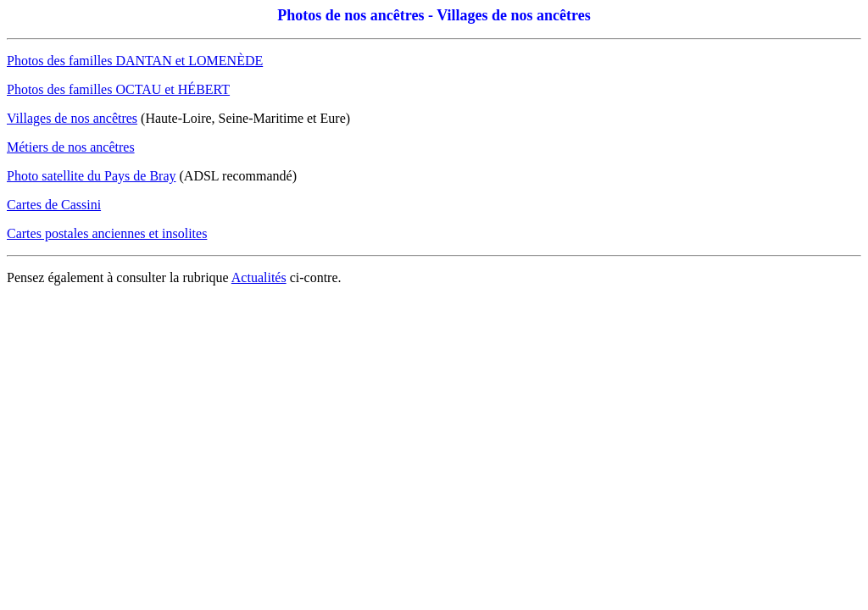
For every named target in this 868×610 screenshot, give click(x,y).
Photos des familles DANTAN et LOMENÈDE (135, 61)
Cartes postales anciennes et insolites (107, 233)
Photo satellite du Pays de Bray (92, 176)
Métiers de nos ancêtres (71, 147)
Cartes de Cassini (54, 205)
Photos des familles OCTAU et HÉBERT (118, 89)
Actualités (259, 277)
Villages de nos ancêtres (72, 118)
